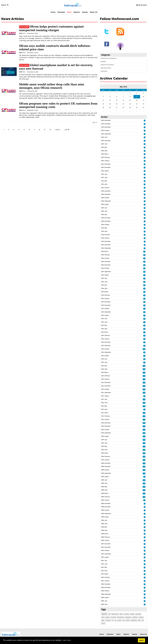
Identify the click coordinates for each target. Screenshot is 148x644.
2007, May (104, 567)
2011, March (105, 413)
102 (144, 349)
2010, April (104, 450)
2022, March (105, 154)
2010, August (105, 436)
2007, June (104, 564)
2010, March (105, 453)
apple (121, 614)
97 (144, 336)
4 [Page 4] (19, 130)
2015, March (105, 251)
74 (144, 329)
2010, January (105, 460)
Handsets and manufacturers (109, 58)
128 (144, 443)
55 (144, 289)
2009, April (104, 490)
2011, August (105, 396)
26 (144, 258)
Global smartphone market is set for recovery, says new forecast (56, 67)
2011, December (106, 382)
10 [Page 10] (50, 130)
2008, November (106, 507)
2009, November (106, 466)
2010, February (106, 456)
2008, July (104, 520)
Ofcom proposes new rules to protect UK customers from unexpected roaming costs (58, 105)
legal (103, 620)
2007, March (105, 574)
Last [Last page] (66, 130)
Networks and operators (107, 65)
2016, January (105, 238)
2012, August (105, 356)
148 (144, 473)
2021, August (105, 171)
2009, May (104, 487)
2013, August (105, 315)
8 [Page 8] (40, 130)
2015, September (106, 248)
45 (144, 265)
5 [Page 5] (24, 130)
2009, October (105, 470)
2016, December (106, 218)
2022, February (106, 157)
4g (115, 620)
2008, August (105, 517)
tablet (128, 620)
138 (144, 416)
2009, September (106, 473)
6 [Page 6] (29, 130)
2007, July (104, 561)
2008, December (106, 503)
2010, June (104, 443)
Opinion (77, 12)
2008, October (105, 510)
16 (144, 252)
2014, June (104, 282)
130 (144, 389)
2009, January (105, 500)
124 (144, 399)
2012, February (106, 376)
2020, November (106, 194)
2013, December (106, 302)
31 (144, 275)
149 (144, 470)
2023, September (106, 134)
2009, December (106, 463)
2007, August (105, 557)
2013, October (105, 309)
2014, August (105, 275)
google (108, 617)
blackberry (128, 617)
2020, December (106, 191)
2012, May (104, 366)
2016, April (104, 231)
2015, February (106, 255)
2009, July (104, 480)
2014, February (106, 295)
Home (53, 12)
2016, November (106, 221)
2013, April (104, 329)
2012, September (106, 352)
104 (144, 453)
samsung (113, 617)
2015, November (106, 245)
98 (144, 352)
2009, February (106, 497)
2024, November (106, 120)
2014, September (106, 272)
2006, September (106, 594)
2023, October (105, 131)
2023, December (106, 124)
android (132, 614)
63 (144, 292)
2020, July (104, 208)
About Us (94, 12)
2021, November (106, 167)
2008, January (105, 540)
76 (144, 312)
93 (144, 477)
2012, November (106, 346)
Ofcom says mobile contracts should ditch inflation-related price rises (55, 47)
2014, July (104, 278)
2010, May (104, 446)
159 (144, 480)
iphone (120, 620)
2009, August (105, 477)
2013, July (104, 319)
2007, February (106, 577)
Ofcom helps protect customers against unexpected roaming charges (51, 28)
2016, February (106, 235)
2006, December (106, 584)
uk (109, 614)
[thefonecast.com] (73, 5)
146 (144, 467)
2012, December (106, 342)
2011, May (104, 406)
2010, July (104, 440)
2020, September (106, 201)
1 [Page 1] (4, 130)
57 (144, 316)
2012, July (104, 359)
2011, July (104, 399)
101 (144, 413)
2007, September (106, 554)
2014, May (104, 285)
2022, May (104, 147)
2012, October (105, 349)
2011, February (106, 416)
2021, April (104, 184)
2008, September (106, 514)
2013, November (106, 305)
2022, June (104, 144)
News (69, 12)
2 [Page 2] (9, 130)
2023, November (106, 127)
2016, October (105, 225)
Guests (85, 12)
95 (144, 339)
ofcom (103, 623)
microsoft (108, 620)
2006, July (104, 601)
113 (144, 376)
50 (144, 282)
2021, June (104, 178)
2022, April (104, 151)
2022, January (105, 161)
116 (144, 420)
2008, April (104, 530)
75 (144, 319)
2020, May (104, 215)
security (141, 617)
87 (144, 346)
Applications (104, 71)
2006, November (106, 588)
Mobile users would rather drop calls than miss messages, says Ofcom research (52, 86)
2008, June (104, 524)
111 (144, 436)
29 (144, 500)
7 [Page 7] (34, 130)
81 (144, 342)
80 (144, 363)
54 (144, 268)
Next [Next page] (57, 130)
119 (144, 393)
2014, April (104, 288)
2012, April (104, 369)
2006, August (105, 598)
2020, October (105, 198)
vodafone (135, 617)
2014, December (106, 262)
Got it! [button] (141, 640)
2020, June (104, 211)
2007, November (106, 547)
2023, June (104, 137)
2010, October (105, 430)
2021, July (104, 174)
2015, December (106, 241)
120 (144, 403)
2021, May (104, 181)
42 (144, 272)
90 (144, 396)
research (126, 614)
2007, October (105, 550)
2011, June (104, 403)
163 (144, 494)
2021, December (106, 164)
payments (138, 614)
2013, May (104, 325)
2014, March (105, 292)
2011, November (106, 386)
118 (144, 423)
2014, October (105, 268)
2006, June (104, 604)
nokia (103, 617)
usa (124, 620)
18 (144, 255)
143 (144, 460)
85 (144, 299)
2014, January (105, 299)
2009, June (104, 483)
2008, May (104, 527)
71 (144, 309)
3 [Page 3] (14, 130)
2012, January (105, 379)
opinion (104, 614)
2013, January (105, 339)
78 (144, 295)
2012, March (105, 372)
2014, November (106, 265)
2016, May (104, 228)
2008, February (106, 537)
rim (143, 620)
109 (144, 386)
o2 (113, 620)
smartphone (121, 617)
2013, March (105, 332)
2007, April (104, 571)
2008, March (105, 534)
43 (144, 278)
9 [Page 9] (45, 130)
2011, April (104, 409)
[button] (5, 5)
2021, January (105, 188)
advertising (134, 620)
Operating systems (106, 68)
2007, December (106, 544)
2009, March (105, 493)
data (139, 620)
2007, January (105, 581)
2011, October (105, 389)
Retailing (103, 62)
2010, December (106, 423)
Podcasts (61, 12)
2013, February (106, 335)
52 (144, 285)
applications (115, 614)
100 (144, 369)
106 (144, 383)
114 (144, 447)
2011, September (106, 393)
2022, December (106, 141)
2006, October (105, 591)
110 (144, 373)
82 (144, 410)
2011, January (105, 419)
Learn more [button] (67, 640)
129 (144, 379)
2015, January (105, 258)
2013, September (106, 312)
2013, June (104, 322)
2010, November (106, 426)
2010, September (106, 433)
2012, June (104, 362)
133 (144, 366)
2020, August (105, 204)
